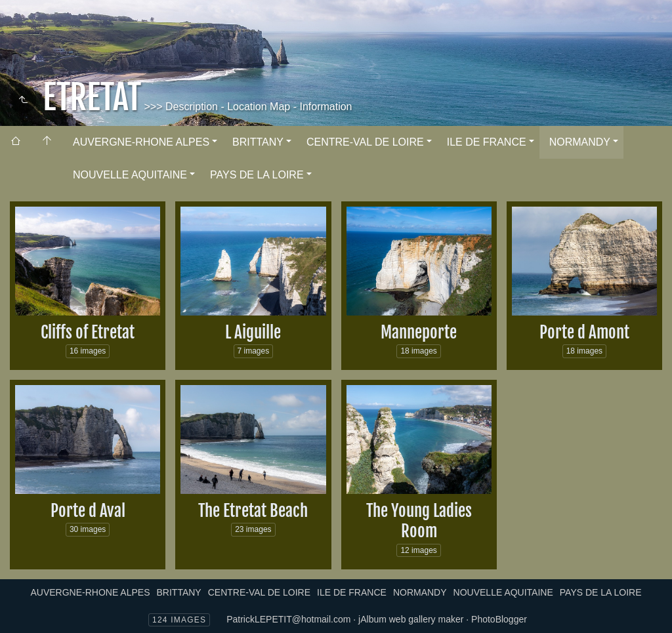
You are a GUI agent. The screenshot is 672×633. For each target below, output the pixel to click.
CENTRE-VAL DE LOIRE (365, 142)
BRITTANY (258, 142)
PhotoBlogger (499, 619)
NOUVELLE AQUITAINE (130, 175)
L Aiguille (253, 332)
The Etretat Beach (253, 511)
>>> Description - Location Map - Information (247, 107)
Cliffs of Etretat (88, 332)
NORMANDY (580, 142)
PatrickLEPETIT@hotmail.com (288, 619)
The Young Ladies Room (419, 521)
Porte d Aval (88, 511)
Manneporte (419, 332)
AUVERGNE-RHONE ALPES (141, 142)
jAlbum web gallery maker (411, 619)
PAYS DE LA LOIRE (257, 175)
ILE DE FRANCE (487, 142)
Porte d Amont (584, 332)
